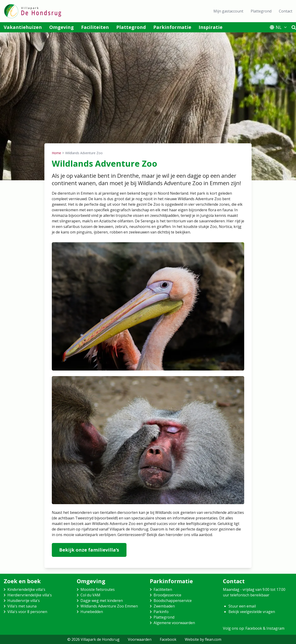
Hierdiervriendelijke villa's (30, 595)
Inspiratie (211, 27)
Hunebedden (92, 612)
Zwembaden (164, 606)
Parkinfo (161, 612)
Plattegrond (261, 11)
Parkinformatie (172, 27)
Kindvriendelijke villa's (26, 589)
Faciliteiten (95, 27)
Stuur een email (242, 606)
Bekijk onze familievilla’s (89, 550)
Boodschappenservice (173, 601)
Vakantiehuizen (23, 27)
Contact (286, 11)
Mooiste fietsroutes (98, 589)
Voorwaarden (140, 639)
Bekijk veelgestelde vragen (252, 612)
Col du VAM (90, 595)
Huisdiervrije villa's (24, 601)
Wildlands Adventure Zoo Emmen (109, 606)
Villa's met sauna (22, 606)
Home (56, 153)
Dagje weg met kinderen (102, 601)
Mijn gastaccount (228, 11)
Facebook (168, 639)
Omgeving (62, 27)
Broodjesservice (167, 595)
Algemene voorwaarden (174, 623)
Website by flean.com (203, 639)
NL (279, 27)
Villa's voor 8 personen (27, 612)
